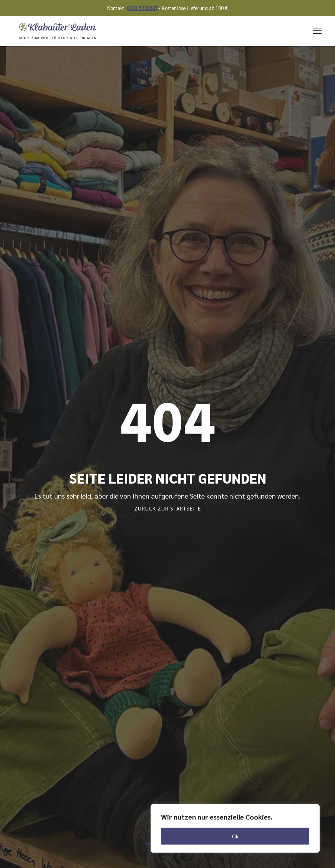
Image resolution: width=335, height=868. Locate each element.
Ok (235, 836)
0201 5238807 (142, 8)
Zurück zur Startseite (167, 508)
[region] (235, 828)
